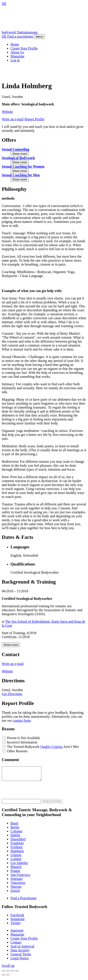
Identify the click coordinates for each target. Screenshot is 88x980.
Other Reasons (17, 751)
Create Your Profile (24, 941)
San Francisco (20, 877)
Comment (10, 760)
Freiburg (17, 850)
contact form (22, 720)
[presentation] (35, 793)
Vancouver (18, 885)
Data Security (20, 953)
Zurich (15, 893)
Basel (14, 826)
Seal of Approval (22, 949)
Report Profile (52, 804)
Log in (15, 60)
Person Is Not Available (24, 738)
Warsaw (16, 889)
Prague (15, 873)
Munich (16, 869)
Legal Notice (20, 961)
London (16, 862)
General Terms (21, 957)
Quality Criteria (51, 747)
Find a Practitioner (24, 901)
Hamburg (17, 854)
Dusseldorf (18, 842)
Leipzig (16, 858)
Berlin (15, 830)
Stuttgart (17, 881)
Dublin (15, 838)
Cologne (16, 834)
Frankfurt (17, 846)
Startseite (17, 933)
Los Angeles (19, 865)
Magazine (17, 937)
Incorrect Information (22, 742)
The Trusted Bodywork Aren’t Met (43, 747)
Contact (16, 945)
